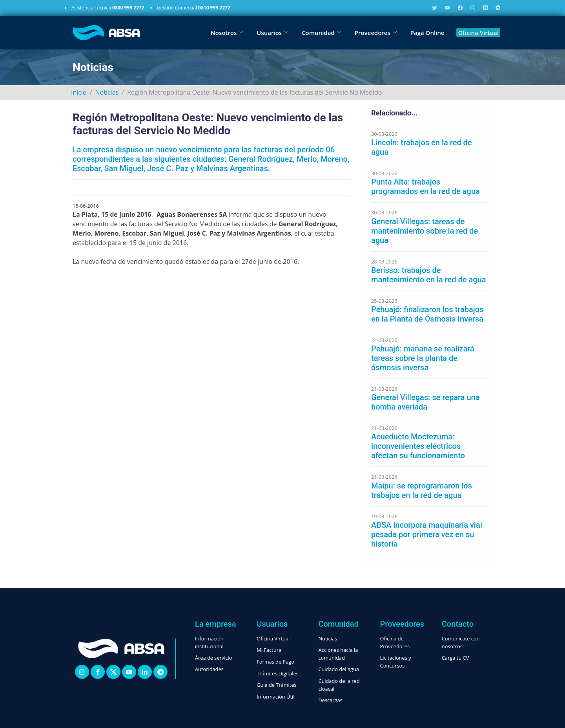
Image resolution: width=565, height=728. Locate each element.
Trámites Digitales (278, 673)
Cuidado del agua (339, 669)
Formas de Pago (275, 662)
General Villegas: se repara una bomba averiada (425, 402)
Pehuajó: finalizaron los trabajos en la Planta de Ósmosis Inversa (427, 314)
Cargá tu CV (455, 658)
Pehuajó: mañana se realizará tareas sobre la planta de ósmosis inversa (423, 358)
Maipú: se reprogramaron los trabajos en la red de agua (422, 490)
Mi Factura (269, 650)
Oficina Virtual (478, 33)
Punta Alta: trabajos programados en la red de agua (426, 187)
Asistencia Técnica (108, 8)
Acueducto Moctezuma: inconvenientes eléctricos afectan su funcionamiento (418, 446)
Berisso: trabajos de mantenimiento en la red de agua (429, 275)
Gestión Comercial (194, 8)
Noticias (107, 92)
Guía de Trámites (276, 685)
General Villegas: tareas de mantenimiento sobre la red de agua (425, 231)
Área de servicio (213, 658)
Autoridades (209, 669)
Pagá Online (427, 33)
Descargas (330, 700)
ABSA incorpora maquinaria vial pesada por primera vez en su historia (427, 534)
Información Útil (275, 697)
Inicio (79, 92)
